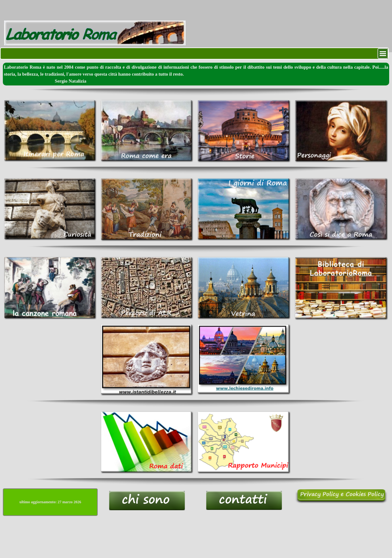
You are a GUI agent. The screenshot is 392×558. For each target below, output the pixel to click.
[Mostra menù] (383, 53)
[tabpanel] (196, 74)
